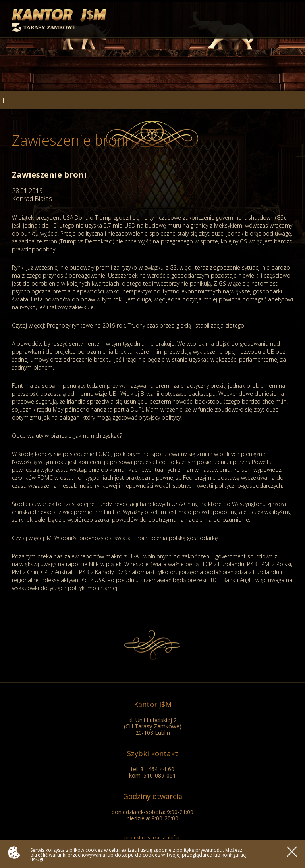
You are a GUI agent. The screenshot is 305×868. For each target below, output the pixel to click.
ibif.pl (174, 838)
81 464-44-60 (157, 769)
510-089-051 (160, 775)
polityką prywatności (200, 850)
